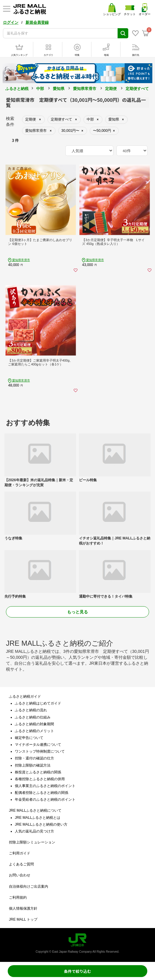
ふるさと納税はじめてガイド (38, 703)
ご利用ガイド (20, 853)
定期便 (111, 89)
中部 (40, 89)
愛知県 (59, 89)
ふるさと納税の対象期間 (34, 724)
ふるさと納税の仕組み (33, 717)
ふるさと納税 (17, 89)
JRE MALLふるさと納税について (35, 810)
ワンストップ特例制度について (40, 751)
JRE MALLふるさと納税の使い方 (41, 824)
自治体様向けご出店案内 (29, 886)
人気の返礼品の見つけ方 (34, 831)
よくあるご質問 (21, 864)
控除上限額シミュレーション (32, 842)
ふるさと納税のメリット (34, 731)
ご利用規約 (18, 897)
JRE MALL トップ (23, 919)
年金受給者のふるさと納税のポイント (45, 799)
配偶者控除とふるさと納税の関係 (42, 793)
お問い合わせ (20, 875)
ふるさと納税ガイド (25, 696)
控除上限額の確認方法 (33, 765)
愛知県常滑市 (85, 89)
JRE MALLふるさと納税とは (38, 818)
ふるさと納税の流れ (31, 710)
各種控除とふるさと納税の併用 (40, 779)
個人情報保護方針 (23, 908)
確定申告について (29, 738)
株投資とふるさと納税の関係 (38, 772)
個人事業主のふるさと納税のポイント (45, 786)
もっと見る (77, 612)
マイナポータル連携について (38, 745)
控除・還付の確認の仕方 (34, 758)
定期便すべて (137, 89)
